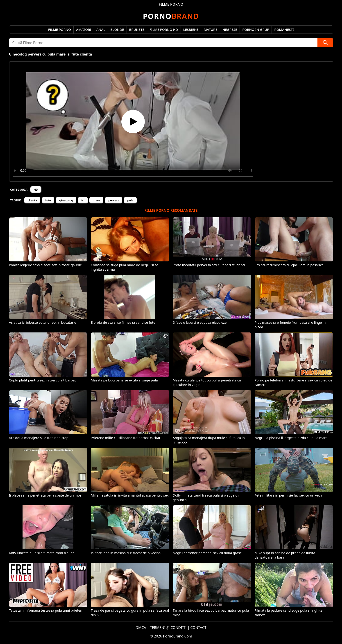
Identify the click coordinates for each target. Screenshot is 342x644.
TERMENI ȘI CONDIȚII (168, 628)
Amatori (84, 29)
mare (96, 200)
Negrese (230, 29)
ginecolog (66, 200)
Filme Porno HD (164, 29)
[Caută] (325, 43)
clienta (32, 200)
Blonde (117, 29)
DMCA (141, 628)
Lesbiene (191, 29)
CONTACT (198, 628)
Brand (171, 16)
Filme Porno (60, 29)
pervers (114, 200)
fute (48, 200)
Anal (101, 29)
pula (130, 200)
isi (83, 200)
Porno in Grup (256, 29)
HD (36, 189)
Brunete (137, 29)
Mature (211, 29)
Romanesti (284, 29)
